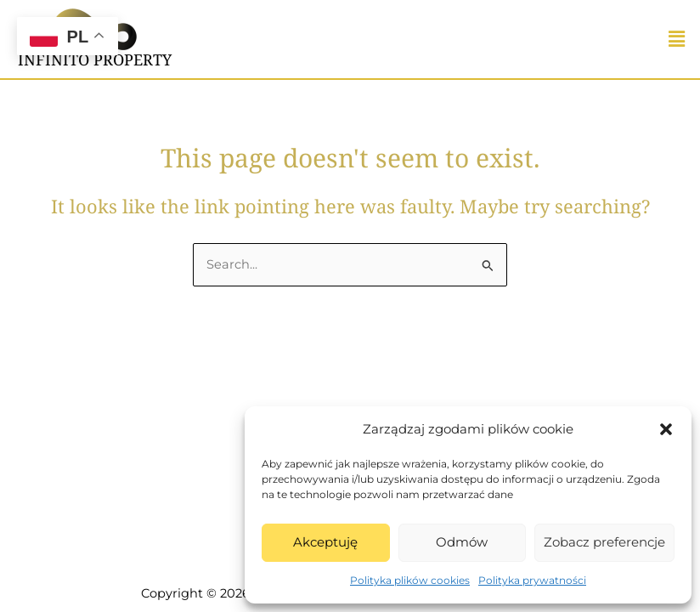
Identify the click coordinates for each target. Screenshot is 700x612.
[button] (666, 429)
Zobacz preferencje (604, 542)
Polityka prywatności (532, 580)
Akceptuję (325, 542)
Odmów (462, 542)
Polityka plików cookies (410, 580)
